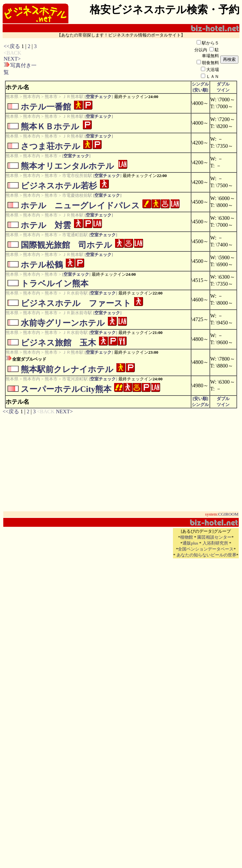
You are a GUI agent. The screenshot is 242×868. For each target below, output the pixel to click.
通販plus (190, 543)
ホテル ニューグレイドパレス (80, 205)
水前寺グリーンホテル (63, 323)
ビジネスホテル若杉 (59, 186)
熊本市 (51, 97)
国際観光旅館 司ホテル (66, 245)
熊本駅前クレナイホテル (67, 369)
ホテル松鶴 (42, 265)
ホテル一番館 (46, 107)
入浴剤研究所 (215, 543)
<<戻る (12, 46)
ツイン (223, 90)
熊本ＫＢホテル (50, 127)
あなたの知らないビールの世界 (206, 555)
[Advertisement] (116, 60)
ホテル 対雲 (46, 225)
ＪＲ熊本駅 (73, 97)
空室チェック (99, 97)
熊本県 (12, 97)
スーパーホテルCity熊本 (66, 389)
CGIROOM (228, 514)
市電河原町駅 (75, 379)
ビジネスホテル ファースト (76, 303)
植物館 (187, 537)
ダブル (223, 84)
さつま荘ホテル (50, 146)
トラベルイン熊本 (55, 283)
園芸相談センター (214, 537)
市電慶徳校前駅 (77, 195)
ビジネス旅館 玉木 (58, 343)
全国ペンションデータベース (206, 549)
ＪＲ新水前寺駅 (77, 313)
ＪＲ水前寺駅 (75, 293)
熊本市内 (32, 97)
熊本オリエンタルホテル (67, 166)
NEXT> (12, 59)
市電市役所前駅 (77, 176)
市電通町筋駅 (75, 235)
